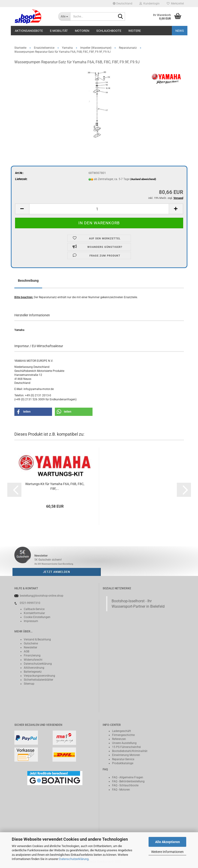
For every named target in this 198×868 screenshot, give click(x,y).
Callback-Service (34, 609)
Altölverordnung (34, 668)
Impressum (31, 621)
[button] (123, 4)
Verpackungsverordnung (39, 676)
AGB (26, 651)
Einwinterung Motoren (126, 755)
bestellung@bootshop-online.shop (42, 596)
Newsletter (30, 647)
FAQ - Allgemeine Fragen (128, 777)
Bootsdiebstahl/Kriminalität (130, 751)
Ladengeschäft (121, 731)
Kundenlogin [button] (150, 4)
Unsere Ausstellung (124, 743)
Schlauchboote (109, 31)
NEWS (180, 31)
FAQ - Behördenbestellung (128, 781)
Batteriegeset (32, 672)
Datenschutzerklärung (74, 859)
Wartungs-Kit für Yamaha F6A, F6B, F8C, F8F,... (55, 486)
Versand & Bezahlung (37, 639)
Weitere (135, 31)
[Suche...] (64, 16)
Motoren (82, 31)
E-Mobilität (59, 31)
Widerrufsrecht (33, 660)
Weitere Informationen (167, 852)
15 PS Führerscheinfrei (126, 747)
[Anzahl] (99, 209)
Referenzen (119, 739)
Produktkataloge (123, 763)
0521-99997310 (30, 603)
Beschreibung (28, 281)
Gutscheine (31, 643)
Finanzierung (32, 655)
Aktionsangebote (29, 31)
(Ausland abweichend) (143, 179)
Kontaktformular (34, 613)
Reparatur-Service (123, 759)
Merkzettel (175, 4)
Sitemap (29, 684)
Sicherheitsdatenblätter (38, 680)
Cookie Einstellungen (37, 617)
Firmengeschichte (123, 735)
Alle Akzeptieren (168, 842)
